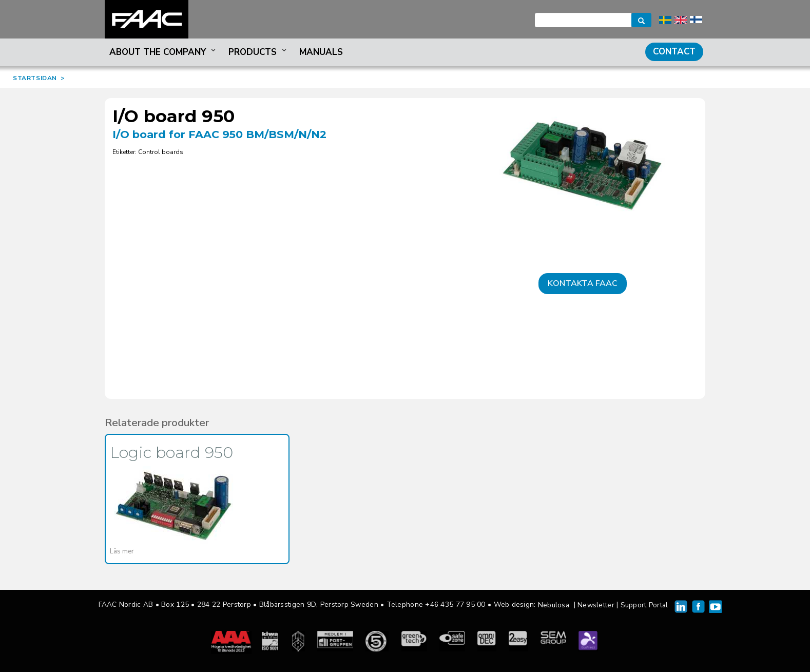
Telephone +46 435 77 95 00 (436, 604)
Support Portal (644, 605)
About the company (163, 52)
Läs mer (122, 551)
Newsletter (596, 605)
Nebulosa (554, 605)
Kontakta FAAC (583, 283)
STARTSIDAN (35, 78)
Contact (674, 52)
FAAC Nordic (147, 19)
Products (258, 52)
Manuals (321, 52)
